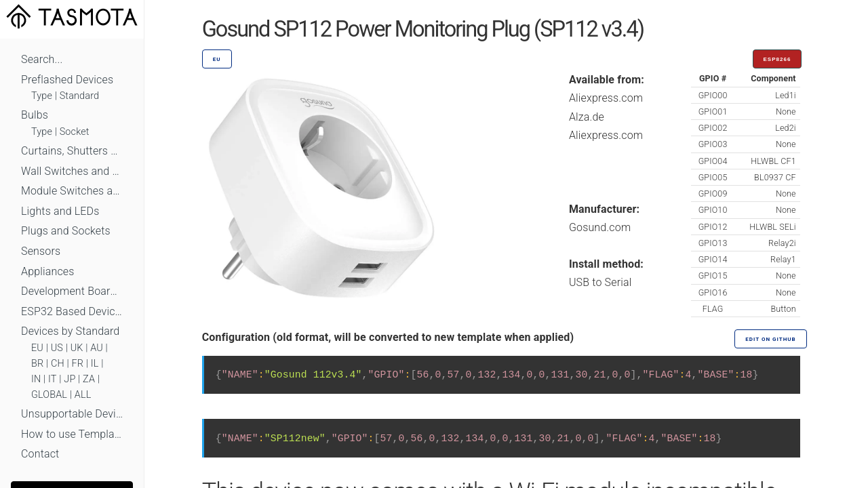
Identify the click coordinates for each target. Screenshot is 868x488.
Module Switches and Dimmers (72, 191)
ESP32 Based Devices (72, 311)
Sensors (41, 251)
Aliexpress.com (606, 98)
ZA (89, 379)
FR (78, 364)
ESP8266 (777, 59)
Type (42, 96)
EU (37, 348)
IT (53, 379)
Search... (42, 59)
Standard (79, 96)
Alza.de (587, 117)
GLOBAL (49, 395)
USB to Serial (600, 282)
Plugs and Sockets (66, 231)
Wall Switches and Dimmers (72, 171)
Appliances (48, 271)
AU (97, 348)
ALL (83, 395)
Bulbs (35, 115)
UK (77, 348)
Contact (40, 454)
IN (36, 379)
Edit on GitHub (770, 339)
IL (95, 364)
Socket (75, 132)
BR (37, 364)
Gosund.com (600, 227)
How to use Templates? (72, 434)
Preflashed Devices (67, 80)
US (57, 348)
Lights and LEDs (60, 211)
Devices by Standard (70, 331)
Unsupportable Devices (72, 414)
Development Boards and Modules (72, 291)
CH (58, 364)
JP (70, 379)
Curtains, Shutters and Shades (72, 151)
